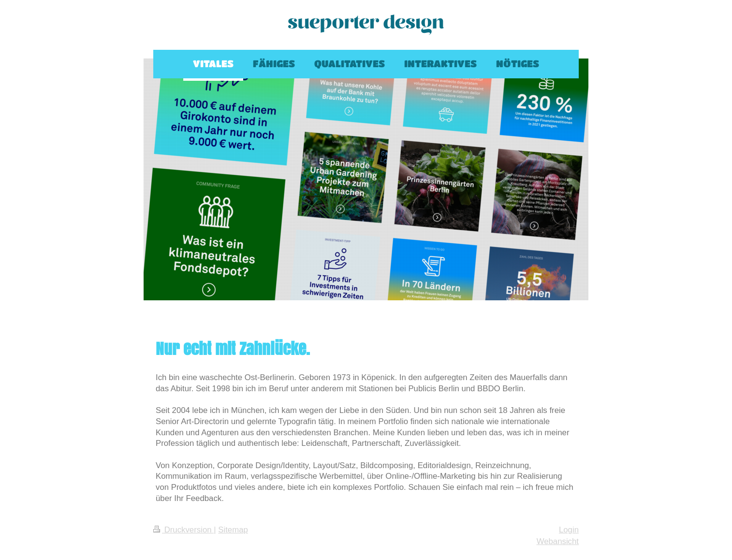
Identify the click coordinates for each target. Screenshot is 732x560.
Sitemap (233, 530)
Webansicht (558, 541)
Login (569, 530)
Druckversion (183, 530)
